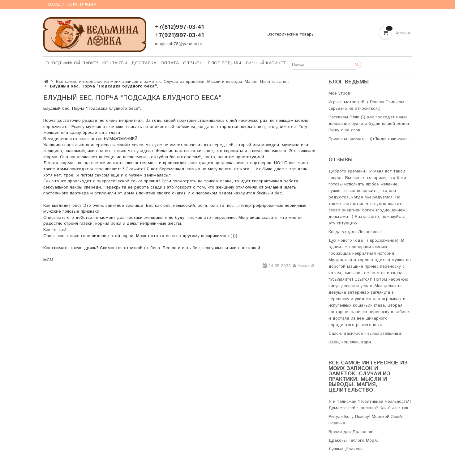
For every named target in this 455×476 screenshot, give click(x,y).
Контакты (115, 63)
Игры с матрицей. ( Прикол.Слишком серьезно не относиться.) (366, 105)
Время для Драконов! (351, 432)
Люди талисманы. (392, 139)
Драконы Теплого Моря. (353, 440)
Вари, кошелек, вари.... (352, 342)
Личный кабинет (266, 63)
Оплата (170, 63)
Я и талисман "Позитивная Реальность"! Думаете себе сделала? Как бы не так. (370, 405)
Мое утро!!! (340, 93)
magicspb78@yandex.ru (179, 44)
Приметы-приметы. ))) (351, 139)
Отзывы (193, 63)
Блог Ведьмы (225, 63)
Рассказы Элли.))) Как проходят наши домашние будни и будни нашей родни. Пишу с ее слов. (369, 124)
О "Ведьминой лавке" (72, 63)
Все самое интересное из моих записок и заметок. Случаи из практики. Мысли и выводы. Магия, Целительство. (172, 82)
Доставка (144, 63)
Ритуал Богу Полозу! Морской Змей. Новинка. (366, 420)
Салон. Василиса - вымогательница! (365, 334)
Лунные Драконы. (347, 449)
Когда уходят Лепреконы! (355, 232)
